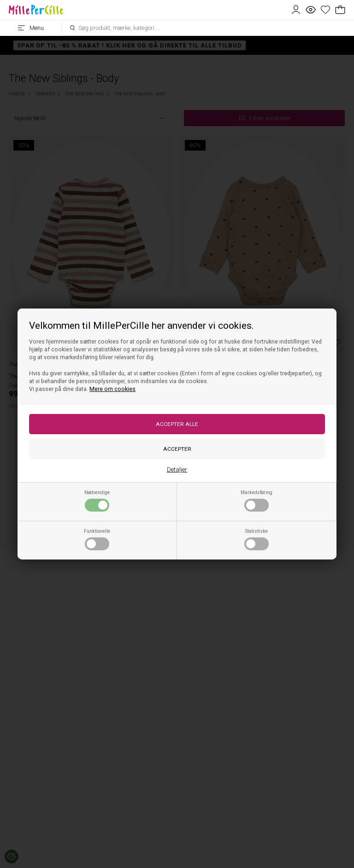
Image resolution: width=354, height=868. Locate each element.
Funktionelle (97, 539)
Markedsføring (257, 501)
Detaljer (177, 469)
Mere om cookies (112, 389)
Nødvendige (97, 501)
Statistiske (257, 539)
